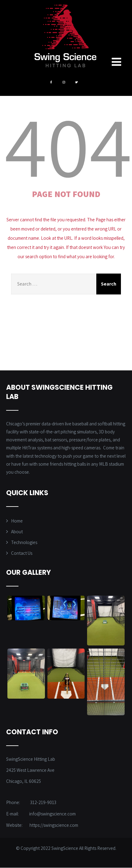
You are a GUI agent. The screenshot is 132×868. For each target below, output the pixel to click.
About (17, 532)
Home (17, 521)
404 (68, 145)
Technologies (24, 542)
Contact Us (22, 553)
